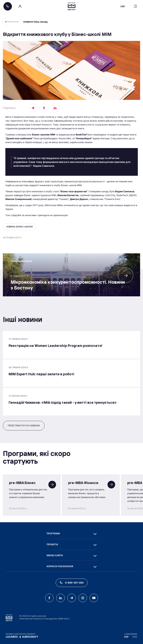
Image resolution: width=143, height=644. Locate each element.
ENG (135, 637)
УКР (126, 637)
